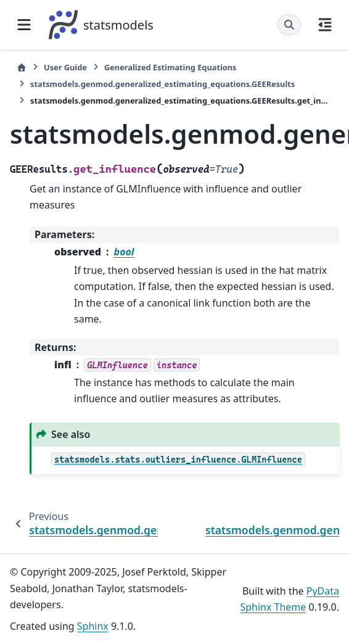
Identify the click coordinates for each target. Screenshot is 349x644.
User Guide (65, 67)
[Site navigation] (24, 25)
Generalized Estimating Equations (170, 67)
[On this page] (325, 25)
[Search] (289, 25)
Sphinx (93, 626)
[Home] (22, 68)
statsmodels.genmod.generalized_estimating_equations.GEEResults (162, 84)
